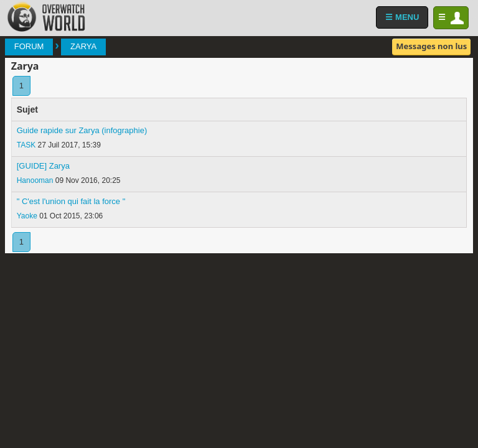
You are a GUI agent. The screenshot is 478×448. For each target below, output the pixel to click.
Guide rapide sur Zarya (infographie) (82, 130)
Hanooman (35, 180)
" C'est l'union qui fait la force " (71, 201)
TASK (26, 145)
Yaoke (27, 216)
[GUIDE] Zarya (43, 166)
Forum (29, 46)
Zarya (83, 46)
